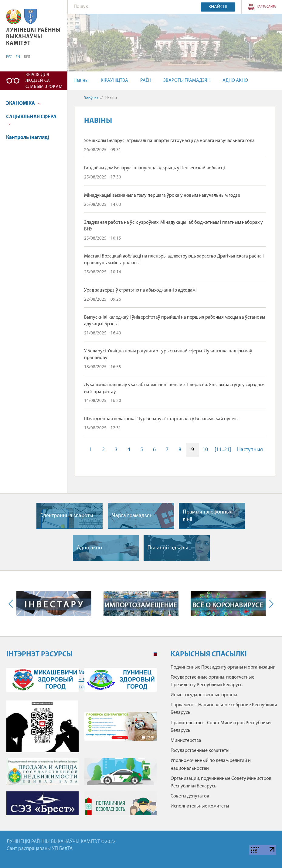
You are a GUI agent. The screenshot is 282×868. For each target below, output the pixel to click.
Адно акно (89, 548)
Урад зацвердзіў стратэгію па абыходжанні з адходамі (140, 290)
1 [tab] (155, 654)
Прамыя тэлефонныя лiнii (208, 516)
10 (205, 450)
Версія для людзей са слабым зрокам (44, 81)
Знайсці (218, 7)
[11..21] (223, 450)
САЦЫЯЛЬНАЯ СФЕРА (31, 120)
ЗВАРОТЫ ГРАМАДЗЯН (187, 81)
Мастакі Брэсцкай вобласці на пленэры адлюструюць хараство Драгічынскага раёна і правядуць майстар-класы (174, 260)
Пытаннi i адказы (168, 548)
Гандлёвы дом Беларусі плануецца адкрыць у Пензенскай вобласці (155, 168)
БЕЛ (27, 57)
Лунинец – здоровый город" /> (121, 680)
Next (270, 603)
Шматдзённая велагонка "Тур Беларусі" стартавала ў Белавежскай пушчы (161, 419)
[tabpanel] (82, 744)
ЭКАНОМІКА (23, 104)
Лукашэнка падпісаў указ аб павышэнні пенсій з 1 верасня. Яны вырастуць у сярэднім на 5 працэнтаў (174, 388)
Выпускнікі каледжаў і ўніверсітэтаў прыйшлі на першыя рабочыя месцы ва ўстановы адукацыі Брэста (175, 321)
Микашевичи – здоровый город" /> (42, 680)
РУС (9, 57)
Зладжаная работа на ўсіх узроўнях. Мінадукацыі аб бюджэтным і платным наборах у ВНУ (173, 226)
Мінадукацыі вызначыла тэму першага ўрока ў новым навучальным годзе (162, 195)
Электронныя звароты (67, 516)
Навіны (81, 81)
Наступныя (250, 450)
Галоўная (91, 98)
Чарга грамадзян (132, 516)
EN (18, 57)
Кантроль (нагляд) (28, 138)
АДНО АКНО (235, 81)
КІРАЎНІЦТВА (114, 81)
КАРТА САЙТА (266, 7)
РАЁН (146, 81)
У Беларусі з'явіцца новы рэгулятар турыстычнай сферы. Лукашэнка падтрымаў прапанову (168, 354)
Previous (12, 603)
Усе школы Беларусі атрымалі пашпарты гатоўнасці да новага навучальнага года (169, 141)
